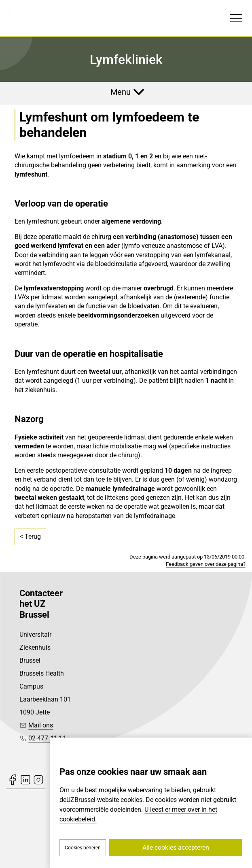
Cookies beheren (83, 848)
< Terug (30, 536)
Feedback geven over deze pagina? (206, 564)
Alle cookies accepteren (176, 848)
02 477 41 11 (47, 738)
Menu (121, 92)
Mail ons (41, 725)
